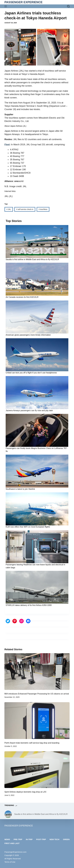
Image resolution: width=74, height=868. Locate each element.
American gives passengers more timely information (28, 335)
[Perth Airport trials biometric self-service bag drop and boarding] (37, 721)
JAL (9, 209)
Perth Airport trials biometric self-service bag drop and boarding (32, 743)
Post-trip (41, 839)
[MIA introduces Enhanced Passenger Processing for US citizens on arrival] (37, 672)
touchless (43, 209)
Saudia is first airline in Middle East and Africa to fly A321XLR (32, 259)
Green (66, 839)
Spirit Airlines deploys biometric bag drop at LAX (25, 792)
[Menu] (6, 6)
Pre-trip (18, 839)
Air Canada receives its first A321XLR (22, 297)
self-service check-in (25, 209)
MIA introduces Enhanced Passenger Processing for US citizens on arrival (37, 694)
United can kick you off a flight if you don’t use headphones (31, 373)
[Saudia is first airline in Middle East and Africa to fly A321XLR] (8, 814)
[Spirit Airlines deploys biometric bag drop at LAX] (37, 770)
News (7, 839)
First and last (12, 843)
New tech (54, 839)
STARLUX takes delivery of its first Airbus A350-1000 (29, 605)
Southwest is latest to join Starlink (20, 489)
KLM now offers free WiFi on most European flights (28, 527)
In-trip (29, 839)
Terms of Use (10, 862)
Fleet (7, 145)
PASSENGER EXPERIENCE (23, 2)
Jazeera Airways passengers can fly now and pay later (29, 410)
